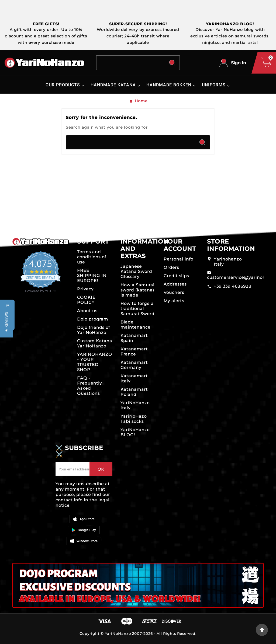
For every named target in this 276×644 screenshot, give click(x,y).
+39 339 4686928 (233, 286)
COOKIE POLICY (86, 300)
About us (87, 311)
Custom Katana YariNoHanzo (95, 343)
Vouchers (174, 292)
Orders (171, 267)
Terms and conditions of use (92, 257)
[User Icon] (233, 63)
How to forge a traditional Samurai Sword (137, 309)
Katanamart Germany (134, 365)
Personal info (178, 259)
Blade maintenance (135, 325)
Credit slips (176, 276)
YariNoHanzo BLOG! (135, 432)
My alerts (174, 301)
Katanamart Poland (134, 392)
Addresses (175, 284)
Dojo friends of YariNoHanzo (94, 330)
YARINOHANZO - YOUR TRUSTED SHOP (95, 362)
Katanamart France (134, 351)
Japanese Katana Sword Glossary (136, 271)
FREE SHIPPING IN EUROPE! (92, 275)
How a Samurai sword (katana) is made (137, 290)
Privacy (85, 289)
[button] (6, 322)
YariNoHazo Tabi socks (134, 419)
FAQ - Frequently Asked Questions (89, 386)
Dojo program (93, 319)
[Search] (131, 63)
